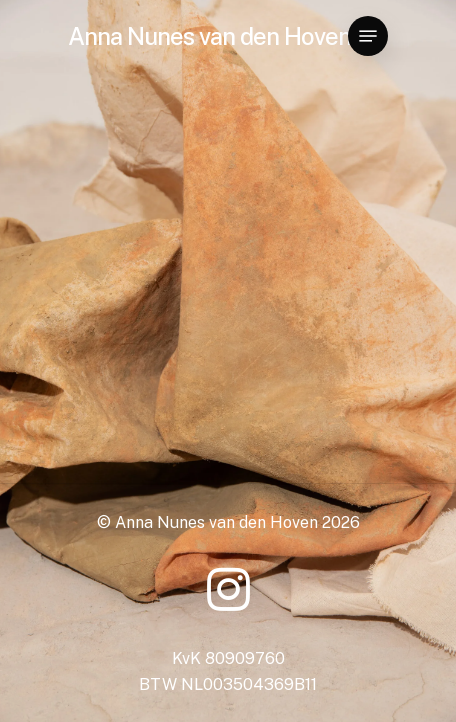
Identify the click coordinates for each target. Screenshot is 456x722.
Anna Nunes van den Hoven (209, 36)
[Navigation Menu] (368, 36)
